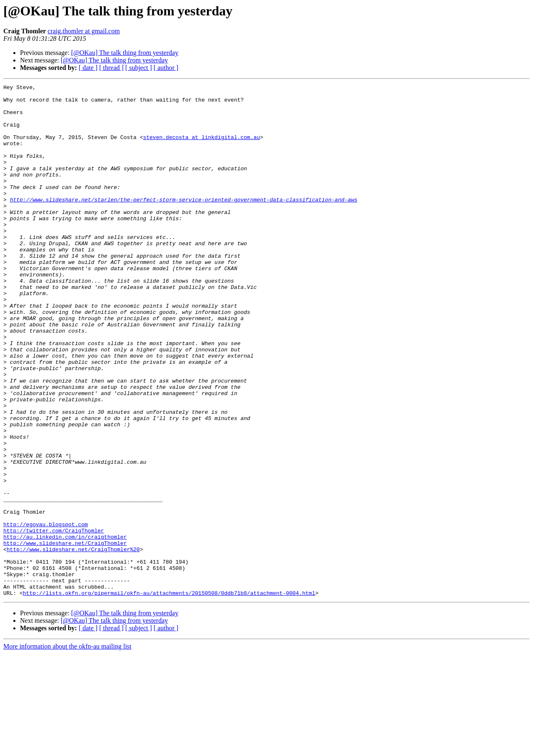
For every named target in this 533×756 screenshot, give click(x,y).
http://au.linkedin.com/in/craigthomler (65, 628)
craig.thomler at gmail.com (83, 31)
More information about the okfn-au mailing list (67, 749)
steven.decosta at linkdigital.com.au (201, 148)
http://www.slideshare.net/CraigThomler (65, 635)
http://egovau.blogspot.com (46, 613)
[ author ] (166, 68)
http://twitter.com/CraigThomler (54, 620)
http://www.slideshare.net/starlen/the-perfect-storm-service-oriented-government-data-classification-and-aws (184, 223)
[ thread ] (111, 68)
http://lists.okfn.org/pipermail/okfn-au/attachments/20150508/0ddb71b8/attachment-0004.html (169, 695)
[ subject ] (139, 68)
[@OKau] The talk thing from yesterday (125, 53)
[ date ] (88, 68)
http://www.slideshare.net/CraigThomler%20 (73, 643)
